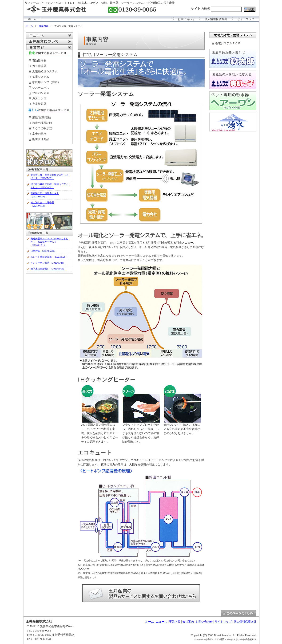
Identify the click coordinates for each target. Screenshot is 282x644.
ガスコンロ (39, 98)
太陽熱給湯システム (45, 71)
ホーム (32, 19)
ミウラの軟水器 (42, 128)
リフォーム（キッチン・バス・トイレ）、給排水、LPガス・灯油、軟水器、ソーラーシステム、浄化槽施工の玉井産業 (100, 3)
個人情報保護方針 (216, 19)
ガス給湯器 (39, 66)
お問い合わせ (186, 19)
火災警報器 (39, 104)
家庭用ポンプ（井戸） (46, 82)
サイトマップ (246, 19)
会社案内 (188, 622)
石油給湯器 (39, 61)
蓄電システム (41, 77)
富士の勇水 (39, 134)
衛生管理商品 (41, 139)
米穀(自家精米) (42, 118)
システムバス (41, 88)
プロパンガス (41, 93)
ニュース (162, 622)
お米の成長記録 (42, 123)
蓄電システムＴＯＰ (228, 43)
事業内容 (44, 26)
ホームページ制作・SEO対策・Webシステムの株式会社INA (225, 639)
